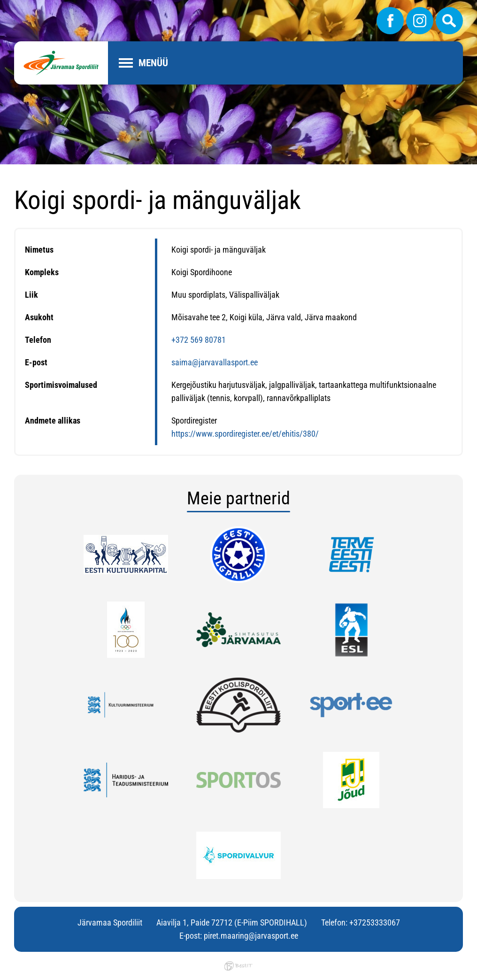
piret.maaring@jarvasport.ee (251, 936)
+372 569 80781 (199, 340)
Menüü (153, 63)
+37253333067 (375, 922)
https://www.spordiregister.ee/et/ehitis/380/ (245, 434)
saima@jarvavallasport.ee (215, 362)
